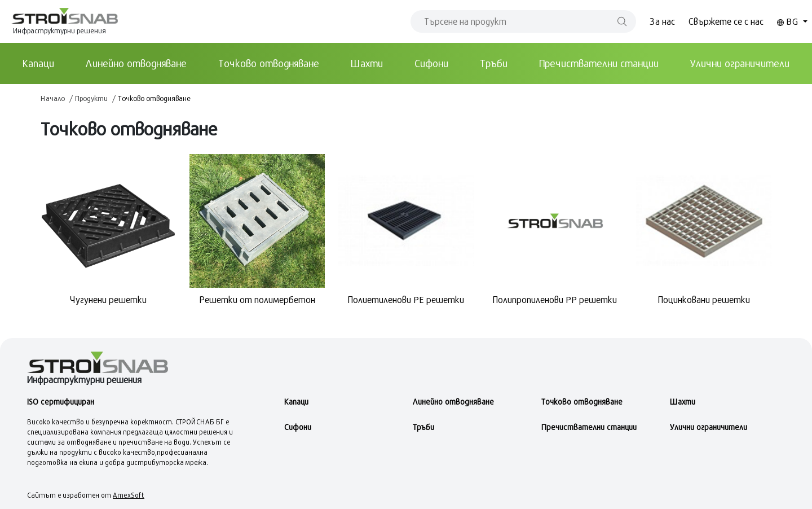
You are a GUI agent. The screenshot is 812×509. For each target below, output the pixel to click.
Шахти (367, 63)
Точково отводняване (269, 63)
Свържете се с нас (726, 21)
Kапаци (38, 63)
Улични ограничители (740, 63)
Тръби (494, 63)
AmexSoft (129, 495)
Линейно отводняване (136, 63)
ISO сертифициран (61, 402)
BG (789, 21)
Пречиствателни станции (599, 63)
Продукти (91, 98)
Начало (53, 98)
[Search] (523, 21)
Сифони (431, 63)
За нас (662, 21)
